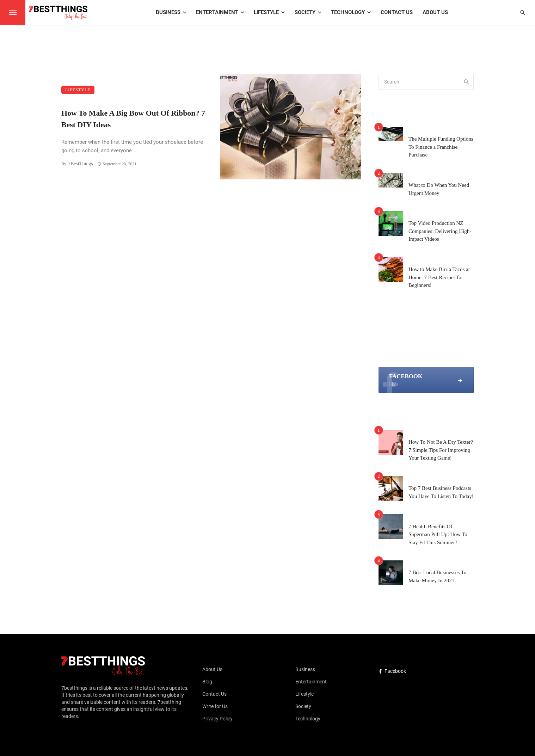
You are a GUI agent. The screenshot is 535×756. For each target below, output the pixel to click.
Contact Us (397, 12)
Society (305, 12)
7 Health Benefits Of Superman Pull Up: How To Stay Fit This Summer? (438, 534)
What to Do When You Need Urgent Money (439, 189)
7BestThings (81, 164)
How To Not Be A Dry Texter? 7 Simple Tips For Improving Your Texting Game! (441, 450)
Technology (348, 12)
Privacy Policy (217, 719)
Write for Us (215, 706)
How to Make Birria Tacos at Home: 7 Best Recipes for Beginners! (439, 277)
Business (168, 12)
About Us (435, 12)
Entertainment (217, 12)
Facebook (392, 671)
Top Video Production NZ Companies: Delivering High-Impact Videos (440, 231)
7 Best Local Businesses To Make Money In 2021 (437, 576)
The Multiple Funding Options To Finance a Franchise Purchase (441, 147)
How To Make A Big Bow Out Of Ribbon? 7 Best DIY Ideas (133, 119)
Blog (207, 682)
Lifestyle (266, 12)
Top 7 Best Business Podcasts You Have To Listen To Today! (441, 492)
